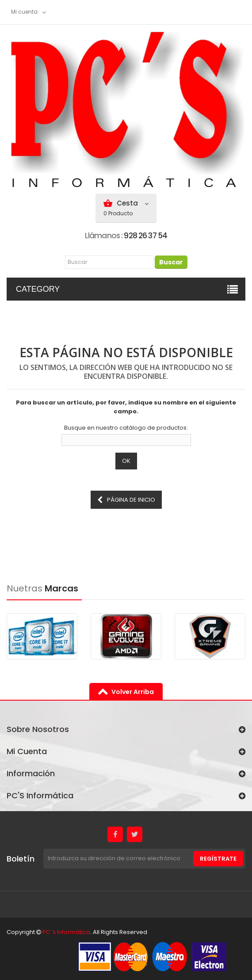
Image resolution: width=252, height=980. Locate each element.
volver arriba (133, 692)
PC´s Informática (66, 932)
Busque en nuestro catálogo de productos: (126, 428)
